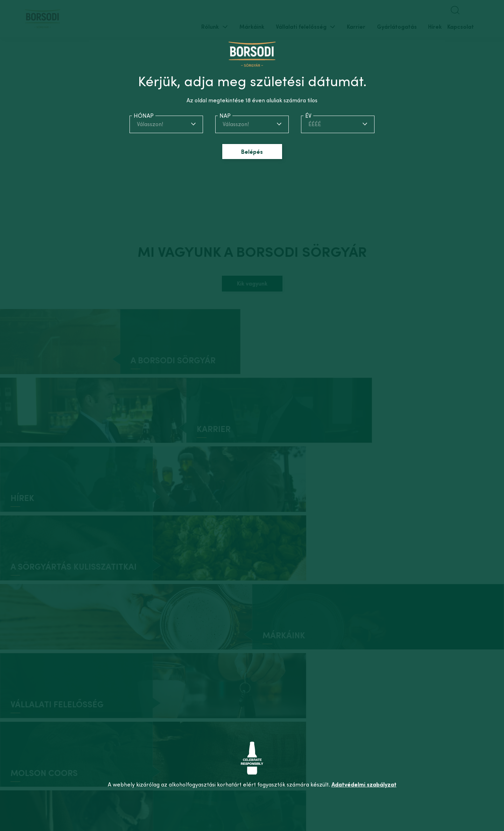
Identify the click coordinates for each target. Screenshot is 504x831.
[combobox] (166, 124)
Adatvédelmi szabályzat (364, 784)
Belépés (252, 152)
